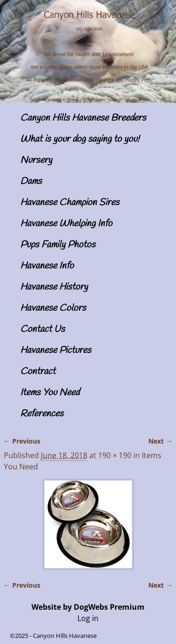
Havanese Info (47, 266)
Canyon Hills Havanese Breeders (83, 118)
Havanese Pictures (56, 350)
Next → (160, 441)
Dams (31, 181)
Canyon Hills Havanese (65, 636)
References (42, 414)
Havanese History (54, 287)
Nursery (36, 160)
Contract (38, 372)
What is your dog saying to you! (80, 139)
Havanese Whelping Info (66, 224)
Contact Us (42, 329)
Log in (88, 618)
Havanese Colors (53, 308)
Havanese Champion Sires (70, 203)
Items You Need (50, 393)
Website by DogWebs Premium (88, 607)
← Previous (22, 441)
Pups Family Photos (58, 245)
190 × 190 (115, 455)
